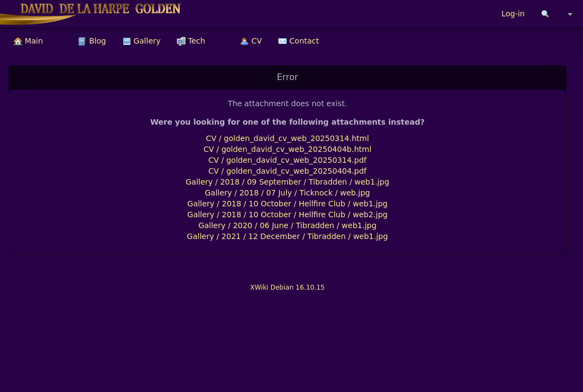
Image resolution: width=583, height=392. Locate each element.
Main (28, 41)
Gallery (142, 41)
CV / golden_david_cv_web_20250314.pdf (288, 160)
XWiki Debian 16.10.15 (287, 287)
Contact (299, 41)
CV (251, 41)
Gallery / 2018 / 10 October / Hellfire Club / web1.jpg (287, 204)
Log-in (513, 14)
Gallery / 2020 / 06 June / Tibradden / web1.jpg (287, 225)
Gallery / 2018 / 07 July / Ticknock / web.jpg (287, 193)
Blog (92, 41)
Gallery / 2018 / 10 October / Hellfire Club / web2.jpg (287, 215)
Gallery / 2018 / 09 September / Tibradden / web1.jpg (287, 182)
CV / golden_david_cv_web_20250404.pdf (288, 171)
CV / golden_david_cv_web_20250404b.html (288, 149)
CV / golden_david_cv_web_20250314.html (287, 138)
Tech (191, 41)
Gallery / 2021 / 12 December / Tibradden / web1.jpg (287, 236)
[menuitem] (28, 41)
